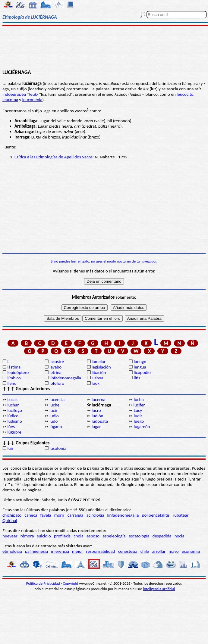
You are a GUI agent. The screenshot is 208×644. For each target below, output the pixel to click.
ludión (97, 416)
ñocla (180, 536)
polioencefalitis (156, 515)
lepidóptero (18, 372)
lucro (96, 410)
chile (145, 551)
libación (99, 372)
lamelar (99, 362)
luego (139, 421)
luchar (13, 405)
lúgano (56, 427)
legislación (101, 367)
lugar (96, 427)
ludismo (14, 421)
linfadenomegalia (65, 378)
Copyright (71, 583)
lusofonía (58, 448)
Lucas (12, 400)
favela (46, 515)
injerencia (60, 551)
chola (79, 536)
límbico (14, 378)
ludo (54, 421)
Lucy (138, 410)
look (96, 383)
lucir (53, 410)
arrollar (159, 551)
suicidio (44, 536)
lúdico (13, 416)
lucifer (139, 405)
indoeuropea (14, 94)
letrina (55, 372)
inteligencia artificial (159, 589)
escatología (139, 536)
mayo (173, 551)
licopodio (142, 372)
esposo (93, 536)
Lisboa (98, 378)
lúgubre (14, 432)
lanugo (140, 362)
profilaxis (62, 536)
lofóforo (57, 383)
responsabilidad (100, 551)
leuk (33, 94)
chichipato (12, 515)
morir (59, 515)
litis (137, 378)
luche (54, 405)
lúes (11, 427)
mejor (77, 551)
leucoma (10, 100)
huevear (10, 536)
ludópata (100, 421)
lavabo (55, 367)
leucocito (185, 94)
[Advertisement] (104, 47)
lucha (139, 400)
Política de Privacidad (44, 583)
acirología (95, 515)
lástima (14, 367)
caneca (31, 515)
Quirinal (10, 521)
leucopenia (32, 100)
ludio (54, 416)
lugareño (142, 427)
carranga (76, 515)
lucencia (57, 400)
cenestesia (128, 551)
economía (191, 551)
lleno (12, 383)
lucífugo (14, 410)
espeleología (114, 536)
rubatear (181, 515)
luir (10, 448)
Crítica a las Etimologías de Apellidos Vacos (54, 157)
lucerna (98, 400)
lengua (140, 367)
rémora (27, 536)
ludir (138, 416)
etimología (12, 551)
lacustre (57, 362)
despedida (162, 536)
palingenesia (36, 551)
